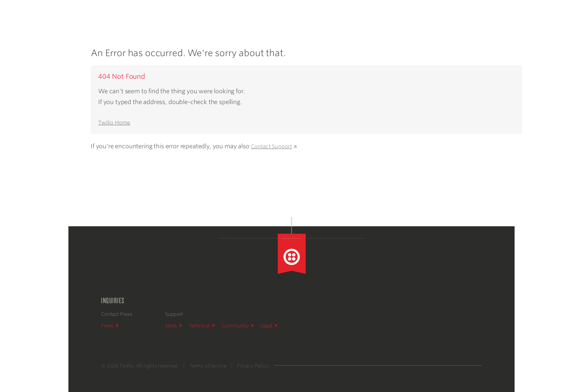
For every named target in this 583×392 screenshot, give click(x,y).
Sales (173, 326)
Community (237, 326)
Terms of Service (208, 366)
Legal (268, 326)
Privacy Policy (253, 366)
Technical (201, 326)
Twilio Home (114, 123)
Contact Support (274, 146)
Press (109, 326)
